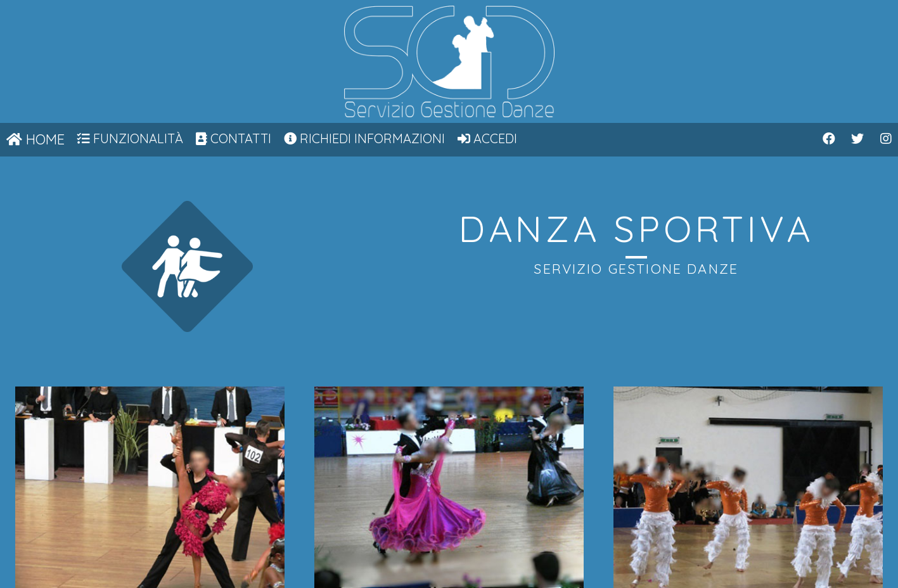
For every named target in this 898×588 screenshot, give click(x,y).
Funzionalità (130, 138)
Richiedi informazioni (364, 138)
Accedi (487, 138)
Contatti (234, 138)
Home (35, 139)
